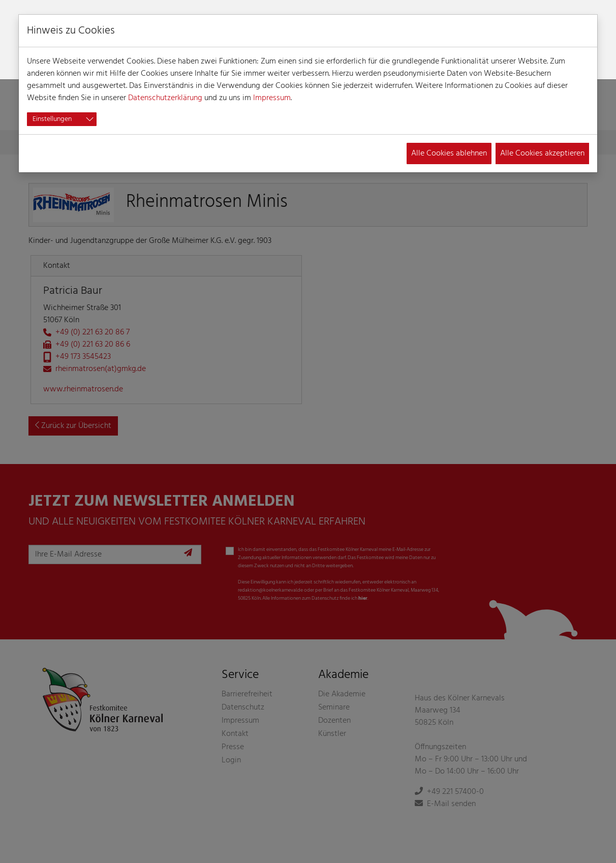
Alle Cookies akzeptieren (542, 153)
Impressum (272, 98)
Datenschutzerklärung (165, 98)
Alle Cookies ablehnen (449, 153)
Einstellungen (52, 119)
